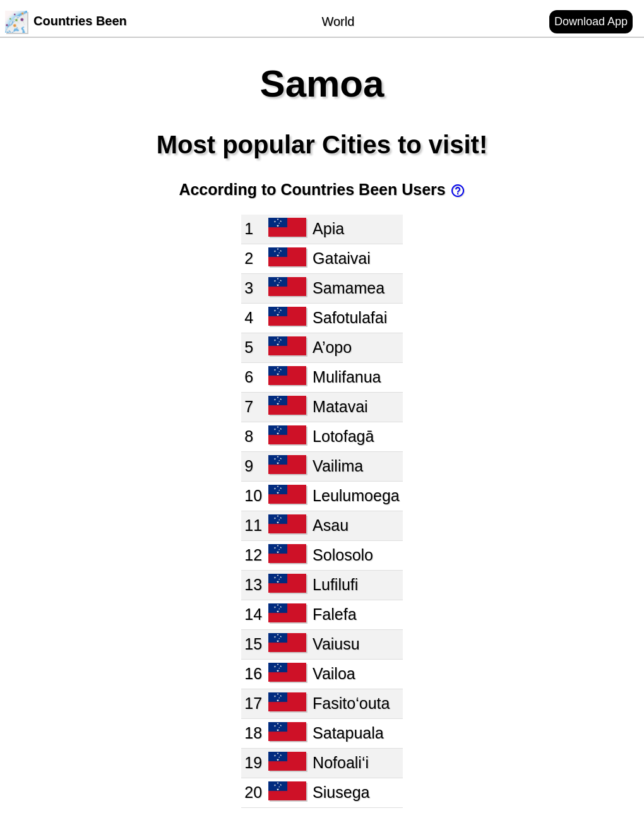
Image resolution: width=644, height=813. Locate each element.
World (338, 21)
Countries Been (66, 21)
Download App (591, 21)
